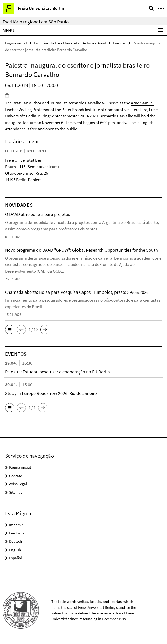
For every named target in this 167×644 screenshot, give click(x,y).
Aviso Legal (18, 484)
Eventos (119, 43)
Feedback (17, 533)
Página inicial (16, 43)
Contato (16, 476)
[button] (10, 330)
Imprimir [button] (16, 525)
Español (16, 558)
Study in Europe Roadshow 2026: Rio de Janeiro (51, 393)
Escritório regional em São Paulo (36, 22)
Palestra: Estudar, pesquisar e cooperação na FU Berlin (57, 372)
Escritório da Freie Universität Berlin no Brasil (70, 43)
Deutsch (16, 541)
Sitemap (16, 492)
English (15, 550)
